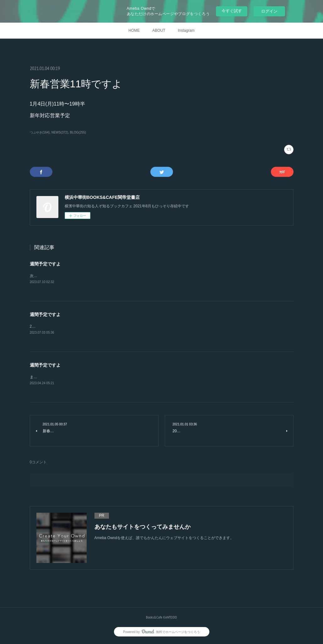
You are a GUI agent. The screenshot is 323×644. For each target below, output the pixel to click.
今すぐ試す (232, 11)
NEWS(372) (60, 132)
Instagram (186, 30)
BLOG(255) (78, 132)
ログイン (269, 11)
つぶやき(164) (40, 132)
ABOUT (159, 30)
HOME (134, 30)
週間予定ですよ (45, 264)
